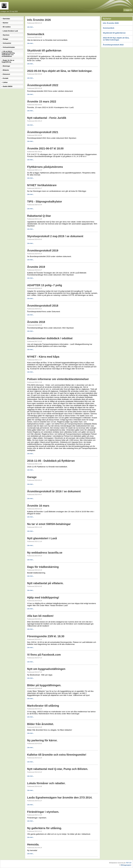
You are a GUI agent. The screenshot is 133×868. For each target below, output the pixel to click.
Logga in (128, 10)
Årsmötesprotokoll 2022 (113, 45)
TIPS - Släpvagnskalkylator (45, 202)
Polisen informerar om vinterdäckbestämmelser (58, 379)
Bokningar (6, 66)
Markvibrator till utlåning (43, 706)
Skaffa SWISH (8, 86)
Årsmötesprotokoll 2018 (43, 306)
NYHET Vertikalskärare (42, 185)
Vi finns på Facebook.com (44, 655)
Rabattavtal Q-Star (39, 216)
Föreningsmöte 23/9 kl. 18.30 (46, 636)
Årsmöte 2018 (36, 322)
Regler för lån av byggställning (8, 61)
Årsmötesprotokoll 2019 (43, 251)
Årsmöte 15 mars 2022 (42, 102)
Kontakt (6, 78)
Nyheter (6, 23)
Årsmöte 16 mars (38, 506)
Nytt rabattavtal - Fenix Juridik (47, 118)
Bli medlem (7, 27)
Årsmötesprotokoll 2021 (43, 132)
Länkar (5, 82)
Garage (32, 477)
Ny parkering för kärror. (42, 740)
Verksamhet (7, 43)
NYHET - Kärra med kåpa (43, 357)
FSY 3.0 (129, 863)
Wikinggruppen (126, 865)
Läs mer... (30, 27)
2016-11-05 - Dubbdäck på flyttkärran (51, 461)
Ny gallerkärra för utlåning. (45, 828)
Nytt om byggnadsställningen (46, 669)
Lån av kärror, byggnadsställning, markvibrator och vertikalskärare (8, 54)
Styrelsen (6, 35)
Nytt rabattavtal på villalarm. (45, 583)
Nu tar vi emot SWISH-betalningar (49, 524)
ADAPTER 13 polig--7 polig (45, 285)
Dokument (6, 74)
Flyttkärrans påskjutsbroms (45, 167)
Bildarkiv (6, 70)
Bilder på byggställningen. (44, 685)
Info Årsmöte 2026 (111, 23)
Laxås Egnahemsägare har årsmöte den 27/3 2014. (60, 798)
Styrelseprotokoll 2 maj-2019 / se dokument (55, 236)
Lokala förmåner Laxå (10, 31)
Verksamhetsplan (9, 47)
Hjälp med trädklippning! (43, 597)
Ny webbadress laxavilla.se (45, 553)
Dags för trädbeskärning (43, 567)
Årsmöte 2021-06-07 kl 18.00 (45, 148)
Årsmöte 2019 (36, 267)
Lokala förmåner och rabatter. (46, 783)
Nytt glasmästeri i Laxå (42, 538)
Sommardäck (109, 28)
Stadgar (6, 39)
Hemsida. (33, 844)
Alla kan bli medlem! (40, 616)
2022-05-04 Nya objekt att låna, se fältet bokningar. (116, 39)
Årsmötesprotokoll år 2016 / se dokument (54, 491)
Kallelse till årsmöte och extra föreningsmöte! (57, 755)
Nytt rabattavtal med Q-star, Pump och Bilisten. (58, 769)
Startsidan (6, 19)
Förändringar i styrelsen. (43, 812)
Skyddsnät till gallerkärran (114, 33)
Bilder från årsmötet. (41, 724)
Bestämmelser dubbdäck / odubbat (50, 338)
